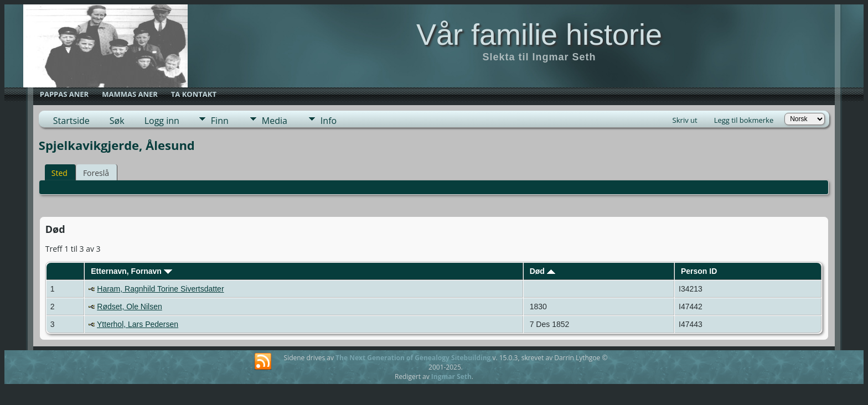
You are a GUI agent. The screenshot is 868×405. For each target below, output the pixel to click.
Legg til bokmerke (744, 120)
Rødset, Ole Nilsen (129, 307)
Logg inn (162, 121)
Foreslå (96, 173)
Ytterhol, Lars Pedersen (138, 324)
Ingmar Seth (451, 377)
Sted (60, 173)
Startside (71, 121)
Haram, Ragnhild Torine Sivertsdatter (160, 289)
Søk (117, 121)
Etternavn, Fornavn (131, 271)
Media (275, 121)
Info (329, 121)
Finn (220, 121)
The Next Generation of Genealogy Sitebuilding (413, 358)
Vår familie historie (539, 34)
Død (542, 271)
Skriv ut (685, 120)
